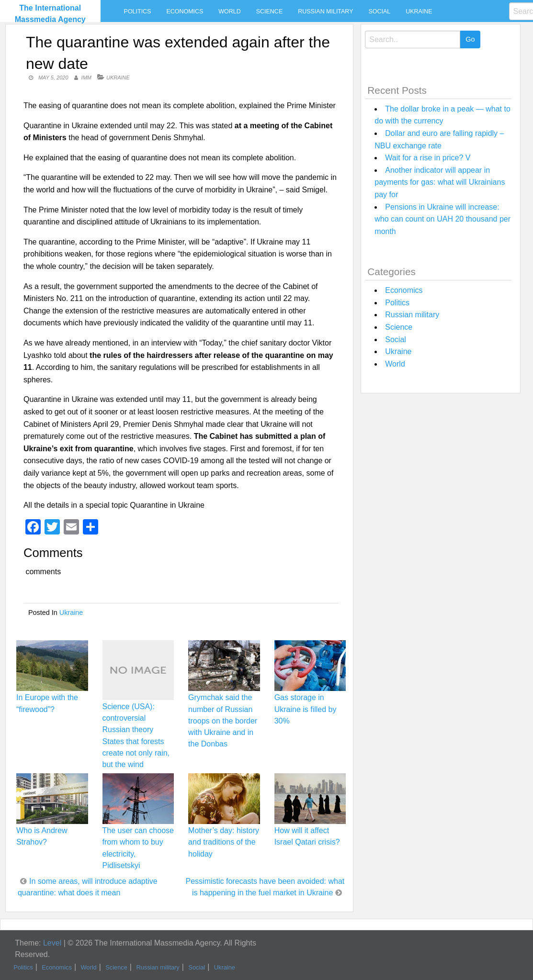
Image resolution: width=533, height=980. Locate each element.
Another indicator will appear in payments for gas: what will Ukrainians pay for (440, 182)
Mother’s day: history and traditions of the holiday (224, 842)
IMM (86, 78)
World (229, 11)
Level (52, 943)
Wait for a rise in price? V (428, 158)
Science (269, 11)
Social (379, 11)
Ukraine (419, 11)
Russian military (325, 11)
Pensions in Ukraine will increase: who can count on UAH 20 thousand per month (442, 219)
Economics (185, 11)
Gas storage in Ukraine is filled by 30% (306, 709)
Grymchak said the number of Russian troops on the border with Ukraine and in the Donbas (223, 721)
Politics (138, 11)
